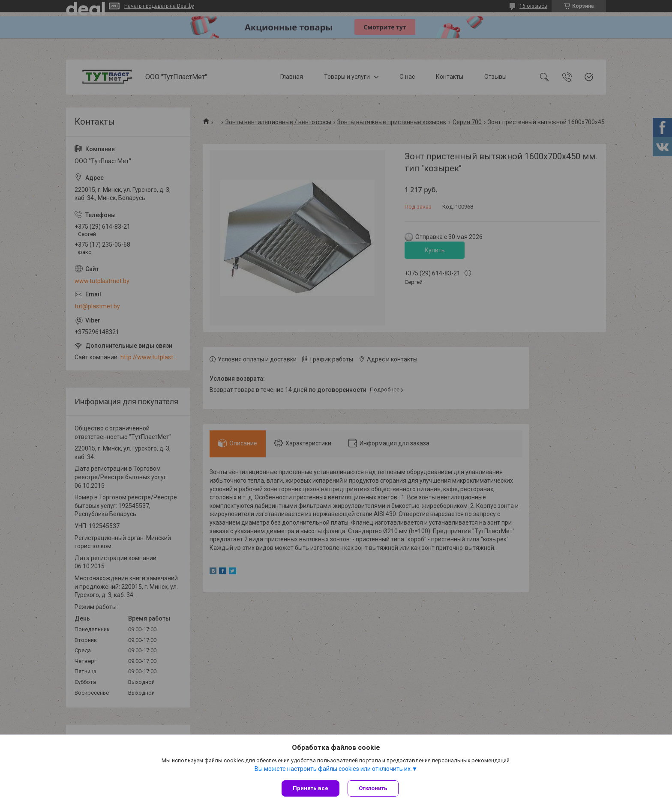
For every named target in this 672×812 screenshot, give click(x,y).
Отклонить (373, 788)
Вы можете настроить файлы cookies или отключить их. (333, 769)
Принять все (310, 788)
